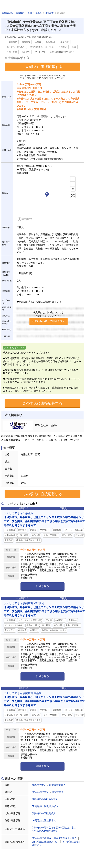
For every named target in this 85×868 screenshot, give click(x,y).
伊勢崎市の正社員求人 (44, 813)
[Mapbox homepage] (25, 219)
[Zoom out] (73, 184)
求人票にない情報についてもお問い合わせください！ (49, 318)
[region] (47, 198)
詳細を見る (43, 586)
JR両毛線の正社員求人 (44, 820)
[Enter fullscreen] (73, 195)
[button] (47, 195)
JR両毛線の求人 (40, 792)
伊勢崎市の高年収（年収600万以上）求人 (54, 828)
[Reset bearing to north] (73, 189)
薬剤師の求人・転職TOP (13, 13)
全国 (30, 13)
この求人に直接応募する (42, 67)
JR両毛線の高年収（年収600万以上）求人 (54, 838)
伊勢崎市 (49, 13)
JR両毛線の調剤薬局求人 (45, 806)
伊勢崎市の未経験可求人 (45, 831)
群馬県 (39, 13)
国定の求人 (58, 792)
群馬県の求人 (39, 785)
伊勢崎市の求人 (57, 785)
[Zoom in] (73, 179)
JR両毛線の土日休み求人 (45, 842)
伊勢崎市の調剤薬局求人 (45, 799)
